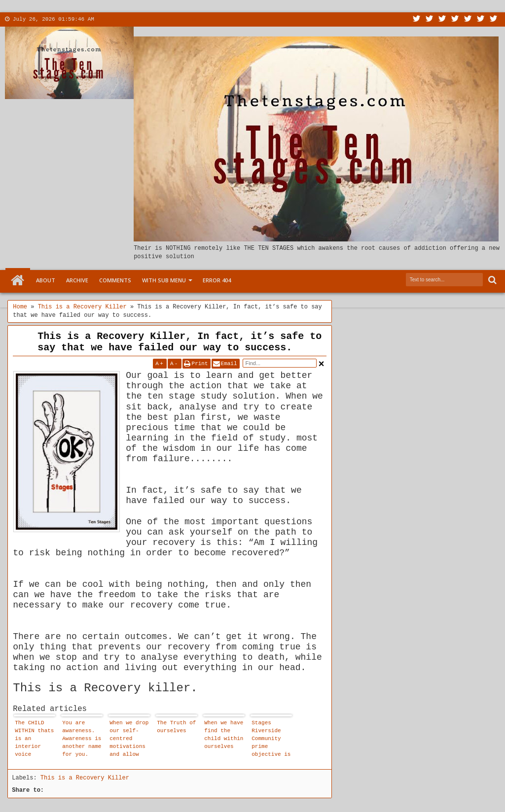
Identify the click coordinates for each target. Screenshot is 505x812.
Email (229, 364)
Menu (197, 19)
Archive (77, 280)
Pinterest (494, 19)
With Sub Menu (164, 280)
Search (491, 280)
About (108, 19)
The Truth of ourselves (176, 727)
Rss (455, 19)
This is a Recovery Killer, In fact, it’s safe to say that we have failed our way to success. (180, 342)
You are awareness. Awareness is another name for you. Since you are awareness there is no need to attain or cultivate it (82, 740)
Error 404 (217, 280)
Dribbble (481, 19)
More (167, 19)
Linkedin (468, 19)
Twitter (417, 19)
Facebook (430, 19)
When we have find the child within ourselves (224, 735)
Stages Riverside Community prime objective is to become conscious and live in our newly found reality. (271, 740)
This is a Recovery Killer (85, 778)
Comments (115, 280)
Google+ (442, 19)
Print (200, 364)
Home (18, 280)
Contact (138, 19)
